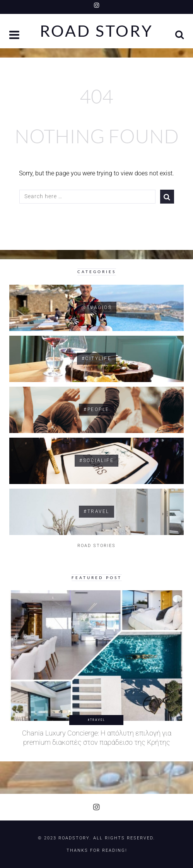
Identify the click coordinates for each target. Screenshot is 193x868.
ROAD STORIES (96, 546)
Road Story (96, 31)
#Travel (96, 720)
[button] (15, 36)
